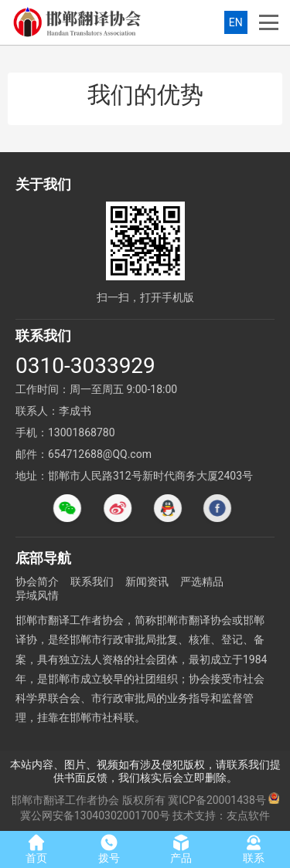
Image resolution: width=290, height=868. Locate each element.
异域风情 (37, 595)
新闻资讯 (147, 581)
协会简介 (37, 581)
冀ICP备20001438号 (217, 800)
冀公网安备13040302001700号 (95, 815)
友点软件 (248, 815)
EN (236, 22)
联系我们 (92, 581)
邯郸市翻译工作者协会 (65, 800)
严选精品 (202, 581)
